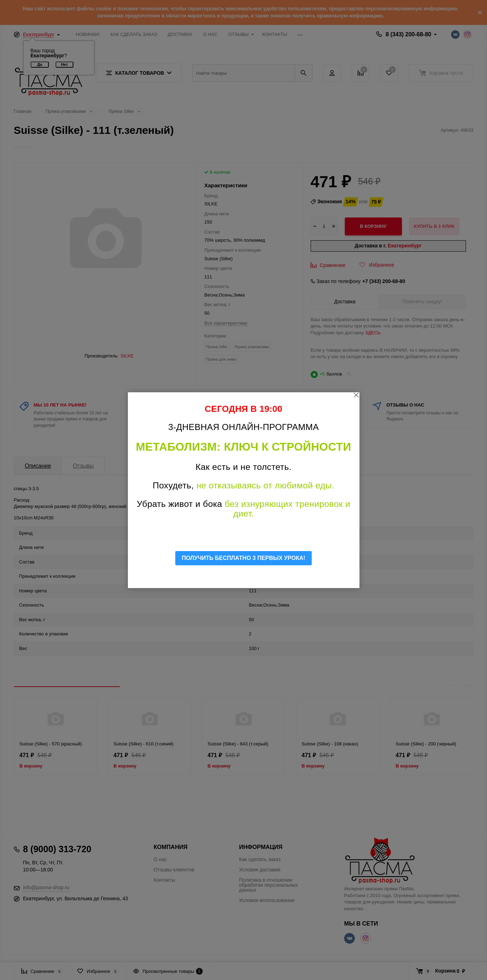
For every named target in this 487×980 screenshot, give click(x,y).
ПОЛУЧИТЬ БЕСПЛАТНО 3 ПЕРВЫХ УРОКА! (243, 558)
